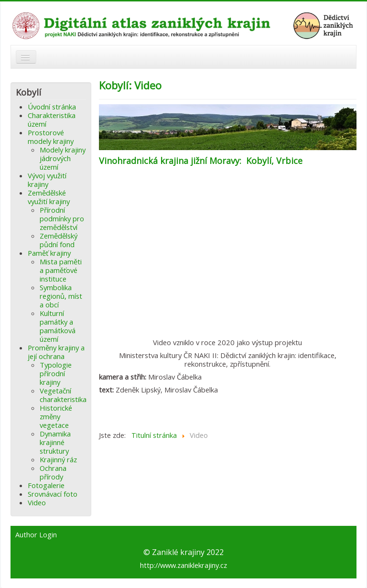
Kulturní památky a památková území (58, 326)
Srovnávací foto (53, 494)
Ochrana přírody (53, 472)
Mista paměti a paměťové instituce (61, 270)
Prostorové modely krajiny (51, 137)
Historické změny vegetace (56, 416)
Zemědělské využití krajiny (49, 197)
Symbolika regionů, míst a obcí (61, 296)
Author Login (36, 535)
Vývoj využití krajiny (47, 180)
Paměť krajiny (49, 253)
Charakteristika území (52, 120)
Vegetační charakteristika (63, 395)
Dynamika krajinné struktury (55, 442)
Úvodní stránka (52, 107)
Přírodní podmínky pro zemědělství (62, 218)
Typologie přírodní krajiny (56, 373)
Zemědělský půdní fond (59, 240)
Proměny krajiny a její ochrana (56, 352)
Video (37, 502)
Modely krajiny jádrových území (63, 158)
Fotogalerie (46, 485)
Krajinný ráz (58, 459)
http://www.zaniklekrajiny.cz (183, 565)
